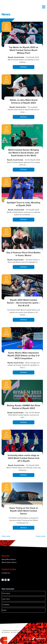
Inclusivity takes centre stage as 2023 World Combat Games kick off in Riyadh (24, 458)
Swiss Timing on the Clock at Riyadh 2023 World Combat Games (24, 511)
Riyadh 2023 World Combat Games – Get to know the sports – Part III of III (24, 303)
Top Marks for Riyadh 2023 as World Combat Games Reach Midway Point (23, 50)
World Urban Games (9, 562)
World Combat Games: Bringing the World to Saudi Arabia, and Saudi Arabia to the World (23, 153)
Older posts (6, 536)
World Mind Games (9, 559)
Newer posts (41, 536)
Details (24, 67)
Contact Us (6, 573)
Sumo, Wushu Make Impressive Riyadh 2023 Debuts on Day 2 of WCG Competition (23, 356)
